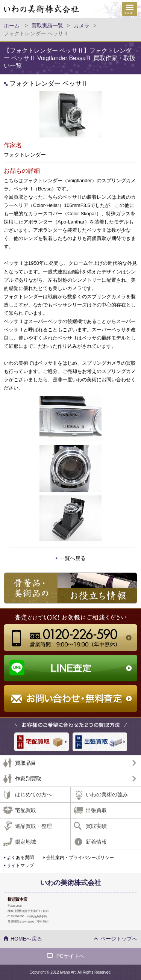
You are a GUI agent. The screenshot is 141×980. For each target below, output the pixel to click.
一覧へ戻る (73, 558)
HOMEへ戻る (26, 939)
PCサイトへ (70, 956)
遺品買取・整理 (33, 826)
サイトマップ (20, 865)
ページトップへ (119, 939)
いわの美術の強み (107, 794)
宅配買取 (26, 810)
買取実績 (96, 826)
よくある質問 (20, 858)
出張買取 (96, 810)
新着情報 (96, 842)
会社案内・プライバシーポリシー (80, 858)
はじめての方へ (33, 794)
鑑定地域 (26, 842)
